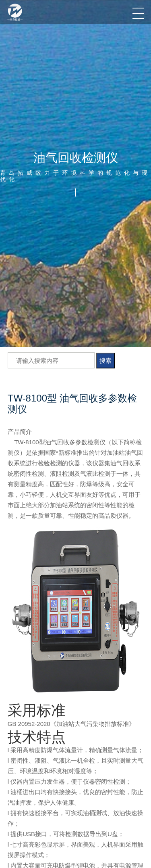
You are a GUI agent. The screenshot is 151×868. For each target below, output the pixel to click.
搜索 (105, 361)
